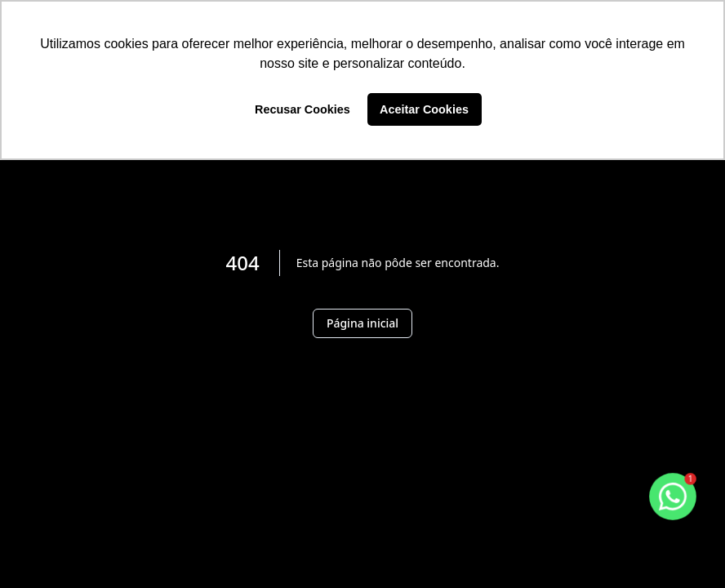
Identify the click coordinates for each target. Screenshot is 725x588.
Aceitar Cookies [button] (424, 109)
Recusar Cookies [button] (302, 109)
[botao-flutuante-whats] (673, 497)
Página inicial (362, 323)
